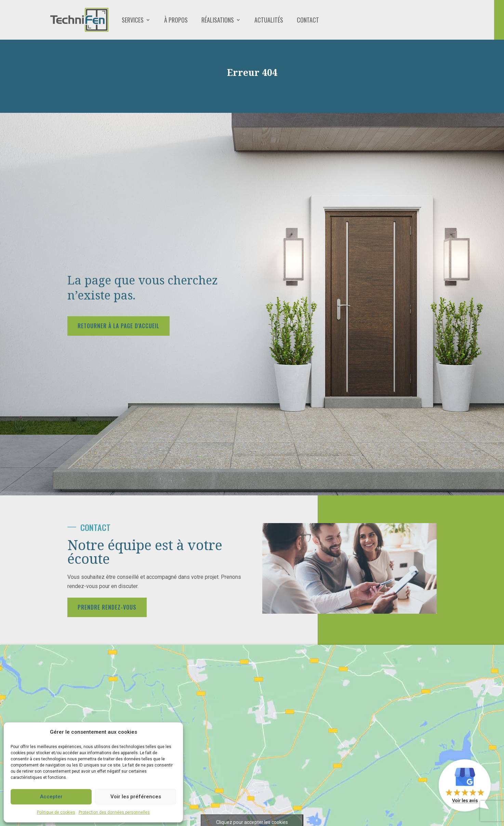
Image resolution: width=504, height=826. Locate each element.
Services (133, 20)
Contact (308, 20)
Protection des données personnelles (114, 812)
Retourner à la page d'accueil (118, 326)
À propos (176, 20)
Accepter (51, 797)
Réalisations (218, 20)
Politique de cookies (56, 812)
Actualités (269, 20)
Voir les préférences (136, 797)
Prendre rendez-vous (107, 607)
